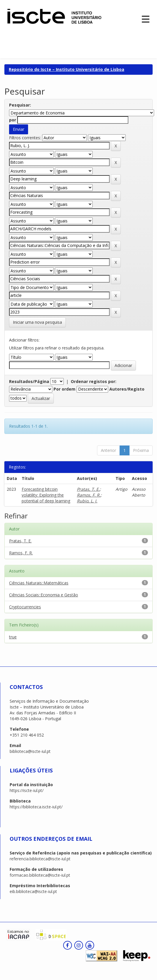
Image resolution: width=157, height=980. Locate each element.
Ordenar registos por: (94, 381)
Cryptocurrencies (25, 607)
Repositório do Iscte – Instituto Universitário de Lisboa (67, 69)
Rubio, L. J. (87, 501)
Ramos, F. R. (89, 495)
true (13, 637)
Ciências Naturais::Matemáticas (39, 583)
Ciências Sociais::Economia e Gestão (44, 595)
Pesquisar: (20, 105)
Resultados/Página (29, 381)
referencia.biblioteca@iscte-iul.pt (40, 859)
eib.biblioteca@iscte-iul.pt (33, 891)
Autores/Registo (127, 389)
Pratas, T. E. (88, 489)
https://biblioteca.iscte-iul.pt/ (36, 807)
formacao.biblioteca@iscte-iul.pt (40, 875)
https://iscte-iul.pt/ (27, 790)
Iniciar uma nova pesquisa (37, 322)
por (13, 120)
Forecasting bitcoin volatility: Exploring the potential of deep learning (46, 495)
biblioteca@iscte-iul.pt (30, 751)
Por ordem (64, 389)
